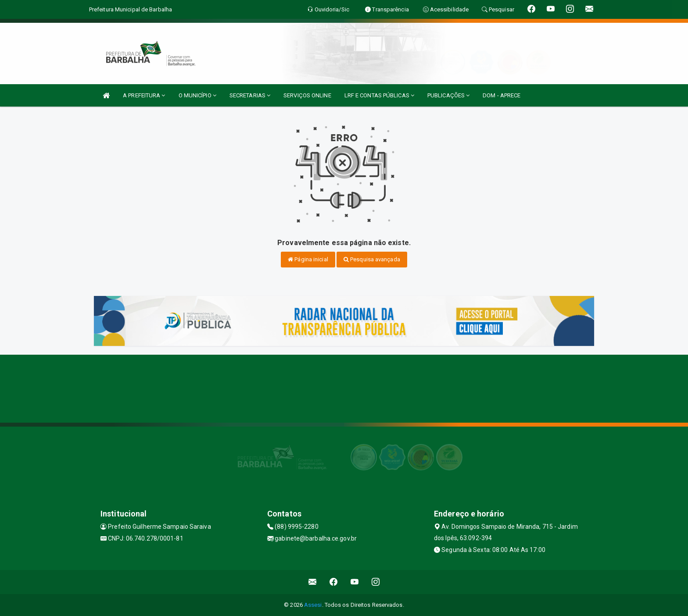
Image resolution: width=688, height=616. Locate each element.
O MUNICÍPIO (197, 95)
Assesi (313, 605)
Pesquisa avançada (372, 259)
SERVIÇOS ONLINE (307, 95)
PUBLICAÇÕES (448, 95)
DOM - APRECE (502, 95)
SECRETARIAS (250, 95)
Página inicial (308, 259)
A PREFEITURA (144, 95)
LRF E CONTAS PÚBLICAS (379, 95)
